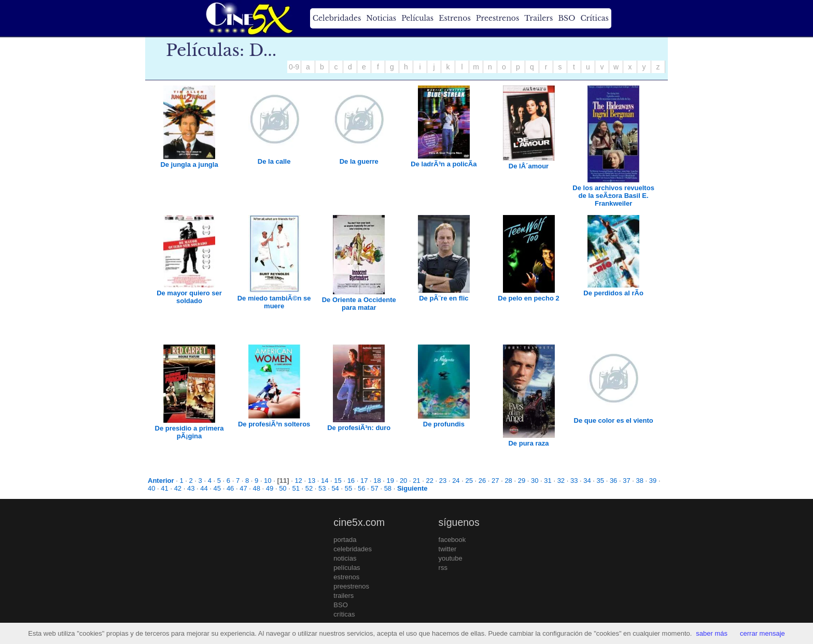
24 (456, 481)
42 (178, 488)
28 (508, 481)
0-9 (294, 67)
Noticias (381, 18)
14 (325, 481)
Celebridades (337, 18)
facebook (452, 540)
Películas (417, 18)
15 (338, 481)
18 (377, 481)
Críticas (594, 18)
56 (361, 488)
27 (495, 481)
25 (469, 481)
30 (535, 481)
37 (626, 481)
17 (364, 481)
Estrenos (455, 18)
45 (217, 488)
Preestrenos (498, 18)
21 (416, 481)
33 (574, 481)
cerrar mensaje (762, 633)
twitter (448, 549)
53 (322, 488)
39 (653, 481)
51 (296, 488)
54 (335, 488)
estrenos (346, 577)
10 (268, 481)
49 (270, 488)
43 (191, 488)
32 (561, 481)
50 (283, 488)
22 (430, 481)
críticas (344, 614)
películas (347, 568)
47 (243, 488)
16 (351, 481)
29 (522, 481)
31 (548, 481)
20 (403, 481)
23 (443, 481)
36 (613, 481)
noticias (345, 558)
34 (587, 481)
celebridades (353, 549)
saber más (712, 633)
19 (390, 481)
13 (312, 481)
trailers (344, 596)
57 (374, 488)
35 (600, 481)
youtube (451, 558)
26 (482, 481)
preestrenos (351, 586)
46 (230, 488)
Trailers (538, 18)
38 (640, 481)
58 (388, 488)
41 (164, 488)
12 (298, 481)
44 (204, 488)
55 (348, 488)
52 (309, 488)
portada (345, 540)
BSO (566, 18)
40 (151, 488)
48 (257, 488)
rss (443, 568)
